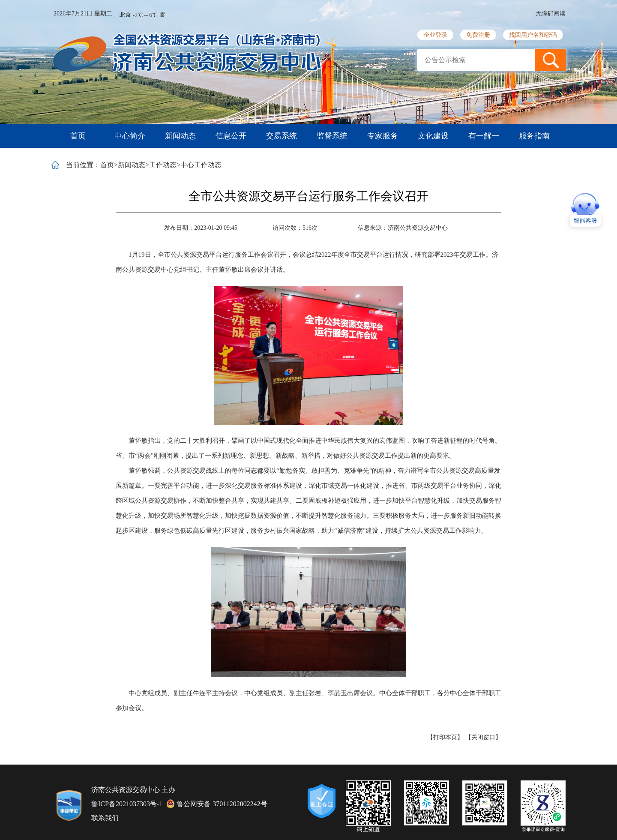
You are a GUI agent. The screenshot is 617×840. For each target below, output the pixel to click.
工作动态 (163, 165)
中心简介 (130, 136)
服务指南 (534, 136)
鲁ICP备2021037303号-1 (127, 804)
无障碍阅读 (551, 13)
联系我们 (105, 818)
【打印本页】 (445, 737)
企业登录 (435, 35)
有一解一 (484, 136)
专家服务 (383, 136)
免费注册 (478, 35)
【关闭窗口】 (483, 737)
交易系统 (282, 136)
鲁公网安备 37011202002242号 (217, 804)
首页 (78, 136)
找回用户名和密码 (533, 35)
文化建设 (433, 136)
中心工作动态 (201, 165)
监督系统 (332, 136)
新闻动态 (180, 136)
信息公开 (231, 136)
